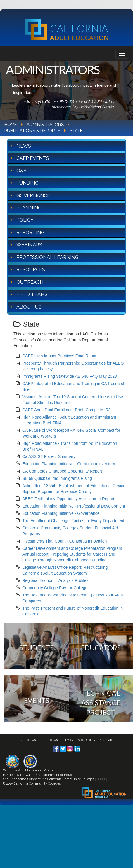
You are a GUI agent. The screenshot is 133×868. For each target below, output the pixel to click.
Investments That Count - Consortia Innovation (64, 541)
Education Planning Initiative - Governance (61, 513)
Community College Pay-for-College (55, 588)
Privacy (69, 740)
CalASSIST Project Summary (49, 456)
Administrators (45, 125)
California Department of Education (53, 775)
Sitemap (106, 740)
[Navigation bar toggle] (122, 54)
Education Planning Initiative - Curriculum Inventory (69, 464)
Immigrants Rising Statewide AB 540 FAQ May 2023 (70, 376)
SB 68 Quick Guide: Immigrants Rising (57, 478)
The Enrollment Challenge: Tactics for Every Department (73, 521)
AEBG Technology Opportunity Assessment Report (68, 499)
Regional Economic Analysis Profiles (55, 580)
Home (11, 125)
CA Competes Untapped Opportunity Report (62, 471)
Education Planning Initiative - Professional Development (74, 506)
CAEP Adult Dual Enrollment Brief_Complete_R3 (66, 410)
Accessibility (87, 740)
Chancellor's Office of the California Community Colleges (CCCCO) (58, 779)
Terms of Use (50, 740)
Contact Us (28, 740)
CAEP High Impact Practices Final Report (60, 356)
